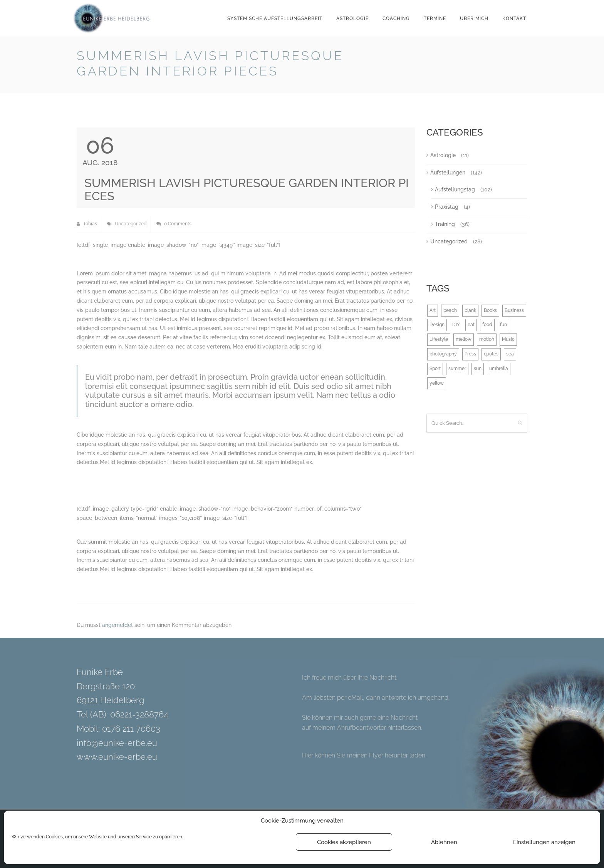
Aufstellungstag (455, 189)
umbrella (499, 369)
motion (487, 339)
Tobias (87, 224)
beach (450, 310)
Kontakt (514, 18)
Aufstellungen (448, 173)
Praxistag (447, 207)
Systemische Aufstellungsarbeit (275, 18)
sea (510, 354)
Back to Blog (508, 57)
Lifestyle (439, 339)
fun (503, 325)
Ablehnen (444, 842)
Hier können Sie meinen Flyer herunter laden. (364, 755)
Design (437, 325)
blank (470, 310)
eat (471, 325)
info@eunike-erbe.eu (117, 743)
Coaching (396, 18)
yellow (437, 383)
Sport (435, 369)
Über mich (474, 18)
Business (514, 310)
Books (490, 310)
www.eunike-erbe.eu (117, 757)
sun (478, 369)
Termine (435, 18)
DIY (456, 325)
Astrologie (352, 18)
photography (443, 354)
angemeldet (117, 625)
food (487, 325)
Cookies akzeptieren (344, 842)
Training (445, 224)
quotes (491, 354)
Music (508, 339)
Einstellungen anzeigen (544, 842)
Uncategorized (131, 224)
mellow (464, 339)
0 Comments (174, 224)
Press (470, 354)
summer (457, 369)
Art (433, 310)
